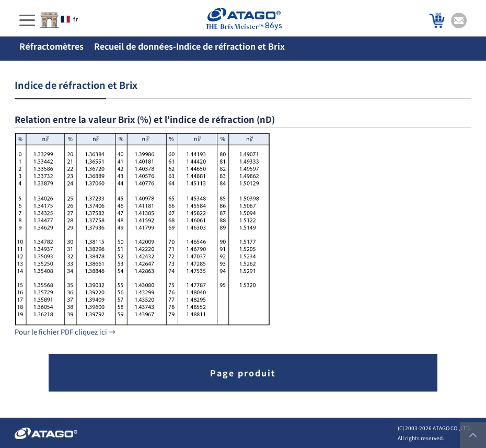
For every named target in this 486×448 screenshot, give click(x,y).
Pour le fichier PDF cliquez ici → (65, 332)
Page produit (243, 373)
